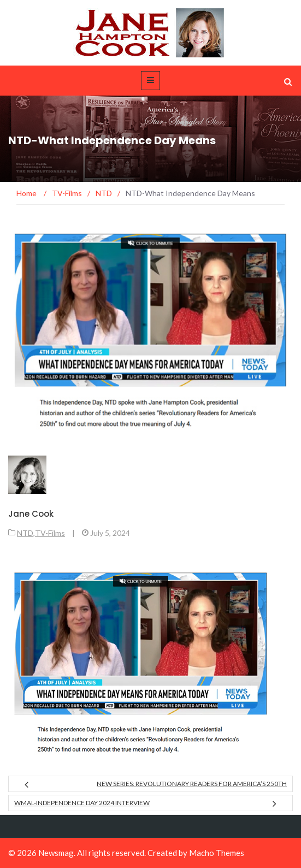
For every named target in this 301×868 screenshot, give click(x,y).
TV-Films (50, 533)
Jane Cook (31, 514)
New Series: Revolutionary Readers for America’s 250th (192, 784)
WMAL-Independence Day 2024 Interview (82, 803)
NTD (25, 533)
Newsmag (56, 853)
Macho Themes (217, 853)
